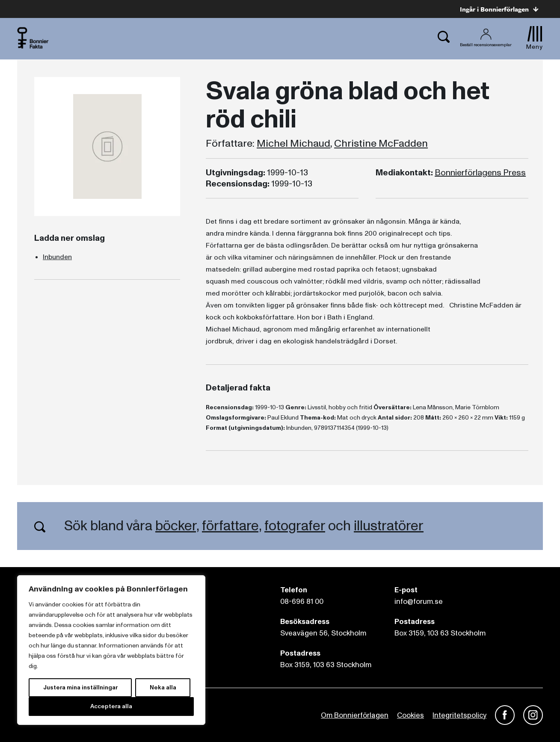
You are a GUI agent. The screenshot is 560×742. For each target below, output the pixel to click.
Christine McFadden (381, 144)
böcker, (177, 526)
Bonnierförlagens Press (480, 173)
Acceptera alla (111, 706)
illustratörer (389, 526)
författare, (232, 526)
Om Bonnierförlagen (355, 715)
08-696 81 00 (302, 602)
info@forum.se (419, 602)
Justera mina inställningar (80, 687)
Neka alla (163, 687)
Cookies (410, 715)
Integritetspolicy (459, 715)
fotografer (295, 526)
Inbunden (57, 257)
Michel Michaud (293, 144)
